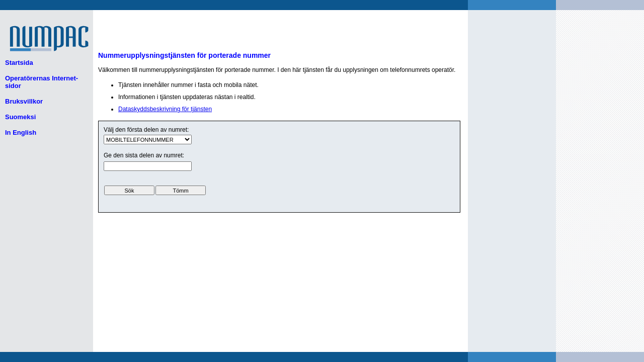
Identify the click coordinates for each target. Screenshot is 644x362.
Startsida (19, 63)
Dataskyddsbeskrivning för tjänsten (165, 109)
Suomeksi (20, 117)
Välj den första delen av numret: (146, 130)
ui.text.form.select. (148, 140)
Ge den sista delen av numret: (144, 155)
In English (21, 132)
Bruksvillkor (24, 101)
